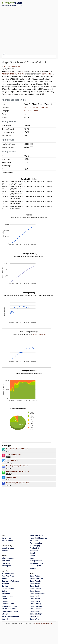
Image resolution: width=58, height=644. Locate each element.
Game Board (35, 584)
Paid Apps (6, 561)
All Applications (8, 558)
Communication (8, 589)
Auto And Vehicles (9, 576)
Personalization (36, 543)
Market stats (7, 538)
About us (37, 623)
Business (5, 584)
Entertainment (7, 596)
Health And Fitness (9, 606)
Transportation (36, 561)
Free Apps (6, 563)
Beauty (5, 578)
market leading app (39, 334)
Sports (32, 556)
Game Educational (37, 594)
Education (6, 594)
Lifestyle (5, 614)
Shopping (34, 551)
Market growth (7, 540)
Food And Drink (8, 604)
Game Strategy (36, 614)
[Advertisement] (23, 29)
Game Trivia (35, 616)
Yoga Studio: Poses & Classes (17, 449)
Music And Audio (37, 535)
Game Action (35, 576)
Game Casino (35, 589)
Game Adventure (37, 578)
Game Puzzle (35, 601)
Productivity (35, 548)
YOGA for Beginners (13, 454)
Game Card (34, 586)
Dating (4, 591)
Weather (33, 568)
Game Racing (35, 604)
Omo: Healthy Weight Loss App (17, 483)
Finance (5, 601)
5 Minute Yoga (11, 477)
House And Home (9, 609)
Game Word (35, 619)
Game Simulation (37, 609)
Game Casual (35, 591)
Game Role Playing (37, 606)
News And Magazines (38, 538)
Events (4, 599)
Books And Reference (10, 581)
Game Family (35, 596)
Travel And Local (37, 563)
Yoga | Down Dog (12, 460)
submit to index (8, 548)
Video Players (35, 566)
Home (50, 623)
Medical (5, 619)
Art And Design (8, 573)
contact (5, 551)
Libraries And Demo (10, 611)
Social (32, 553)
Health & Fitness (47, 74)
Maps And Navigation (10, 616)
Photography (35, 546)
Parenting (34, 540)
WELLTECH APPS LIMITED (13, 66)
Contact (44, 623)
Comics (5, 586)
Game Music (35, 599)
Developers (6, 566)
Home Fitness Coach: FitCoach (17, 471)
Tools (32, 558)
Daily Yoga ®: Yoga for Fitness (17, 466)
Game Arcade (35, 581)
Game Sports (35, 611)
